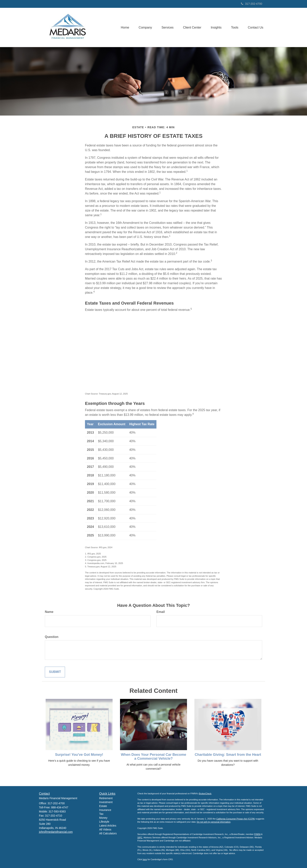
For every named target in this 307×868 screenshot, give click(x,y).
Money (103, 818)
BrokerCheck (205, 794)
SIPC (140, 838)
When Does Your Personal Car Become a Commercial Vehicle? (153, 757)
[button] (144, 27)
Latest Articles (108, 826)
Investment (106, 802)
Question (52, 637)
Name (49, 612)
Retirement (106, 798)
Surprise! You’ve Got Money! (79, 755)
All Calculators (108, 833)
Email (161, 612)
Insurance (105, 810)
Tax (101, 814)
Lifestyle (104, 822)
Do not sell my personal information (214, 822)
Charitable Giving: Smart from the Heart (228, 755)
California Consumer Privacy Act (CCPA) (236, 819)
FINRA (257, 834)
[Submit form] (55, 672)
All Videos (105, 829)
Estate (103, 806)
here (145, 859)
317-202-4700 (252, 4)
